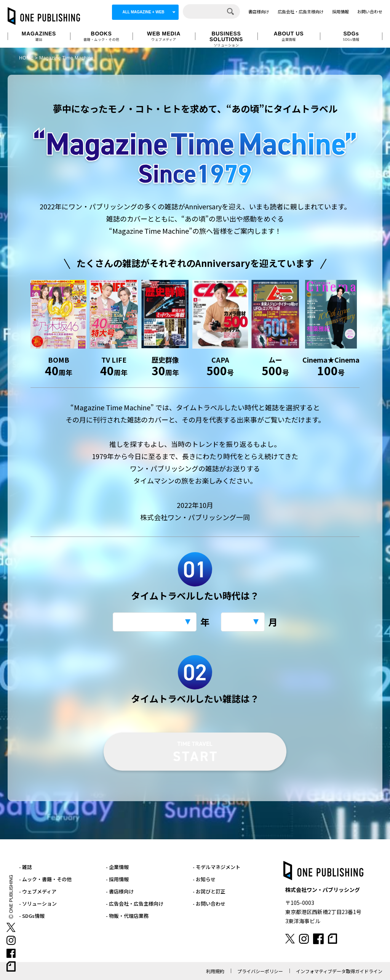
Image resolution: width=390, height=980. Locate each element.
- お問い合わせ (209, 904)
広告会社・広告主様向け (301, 11)
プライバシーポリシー (260, 971)
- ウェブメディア (38, 891)
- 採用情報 (117, 879)
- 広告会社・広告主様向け (135, 904)
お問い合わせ (370, 11)
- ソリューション (38, 904)
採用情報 (340, 11)
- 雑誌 (26, 867)
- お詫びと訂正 (209, 891)
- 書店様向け (120, 891)
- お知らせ (204, 879)
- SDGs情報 (32, 916)
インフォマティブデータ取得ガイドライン (339, 971)
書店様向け (259, 11)
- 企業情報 (117, 867)
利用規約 (215, 971)
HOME (26, 58)
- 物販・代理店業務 (127, 916)
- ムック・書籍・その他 (45, 879)
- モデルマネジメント (217, 867)
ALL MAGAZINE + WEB (143, 12)
